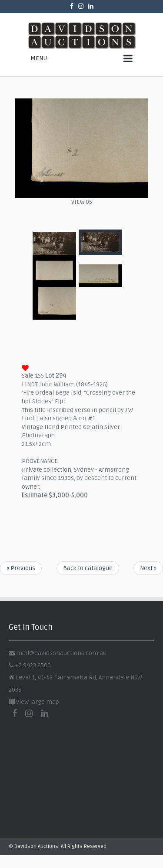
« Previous (21, 568)
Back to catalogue (88, 568)
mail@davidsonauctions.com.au (61, 653)
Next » (148, 568)
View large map (34, 702)
